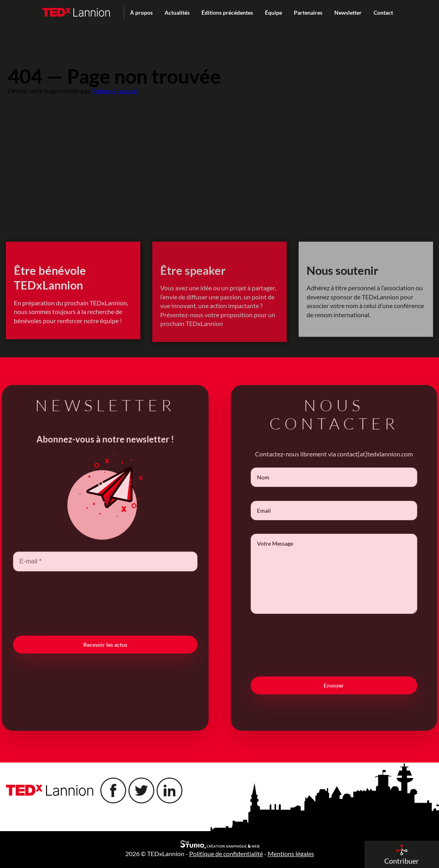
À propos (141, 12)
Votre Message (343, 574)
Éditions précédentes (227, 12)
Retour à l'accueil (115, 91)
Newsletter (348, 12)
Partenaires (308, 12)
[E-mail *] (96, 561)
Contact (383, 12)
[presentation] (96, 603)
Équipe (273, 12)
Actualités (177, 12)
